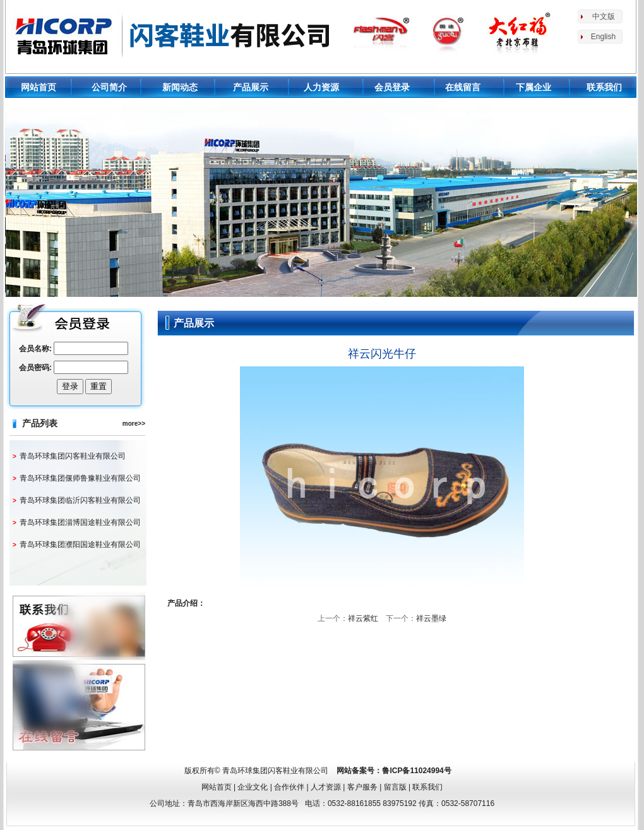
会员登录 (392, 87)
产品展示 (251, 87)
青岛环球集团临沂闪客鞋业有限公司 (80, 500)
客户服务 (362, 787)
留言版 (395, 787)
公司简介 (109, 87)
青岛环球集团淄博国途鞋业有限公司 (80, 522)
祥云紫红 (363, 618)
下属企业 (534, 87)
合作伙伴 (289, 787)
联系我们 (604, 87)
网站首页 (39, 87)
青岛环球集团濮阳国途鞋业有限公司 (80, 544)
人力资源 (321, 87)
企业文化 (253, 787)
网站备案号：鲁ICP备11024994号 (394, 771)
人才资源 (326, 787)
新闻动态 (180, 87)
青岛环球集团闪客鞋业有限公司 (73, 456)
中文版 (604, 16)
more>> (134, 424)
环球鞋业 (173, 35)
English (603, 37)
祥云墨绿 (431, 618)
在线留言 (463, 87)
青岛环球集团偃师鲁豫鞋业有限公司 (80, 478)
